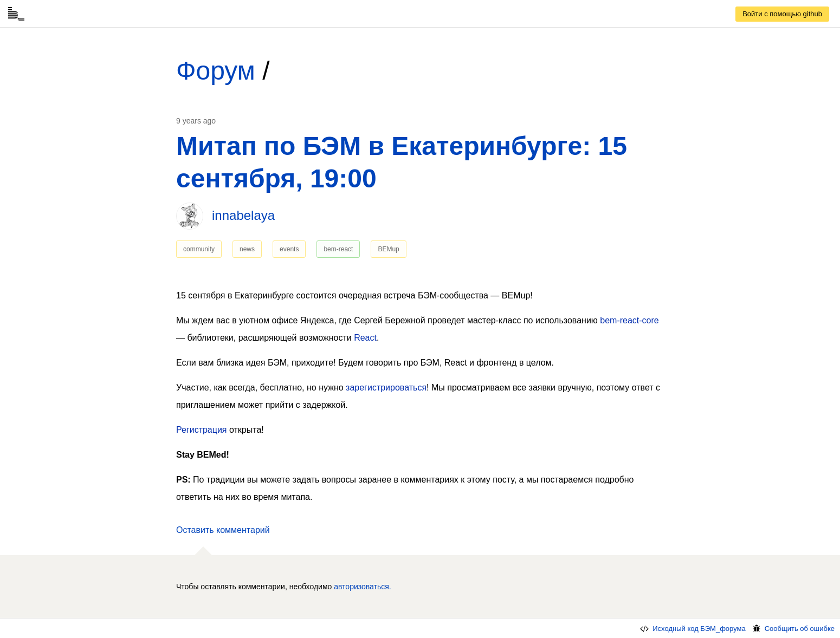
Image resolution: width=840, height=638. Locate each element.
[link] (782, 14)
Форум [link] (216, 71)
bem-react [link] (338, 249)
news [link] (247, 249)
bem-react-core (629, 320)
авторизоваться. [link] (363, 587)
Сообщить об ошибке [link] (793, 629)
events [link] (289, 249)
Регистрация (202, 430)
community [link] (199, 249)
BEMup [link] (388, 249)
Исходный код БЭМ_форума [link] (692, 629)
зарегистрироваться (386, 388)
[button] (223, 530)
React (365, 338)
